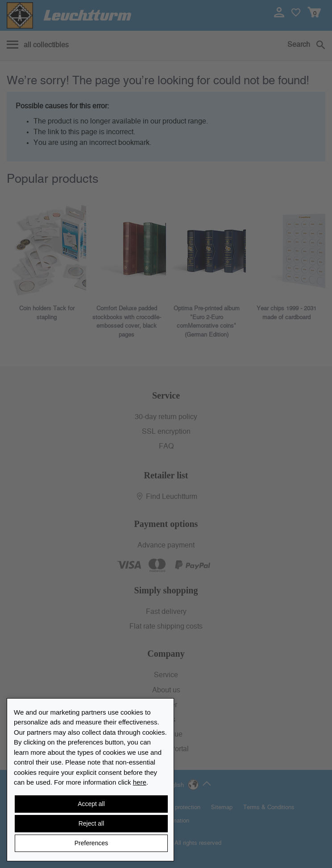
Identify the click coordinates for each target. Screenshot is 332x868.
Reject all (91, 823)
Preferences (91, 843)
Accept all (91, 804)
